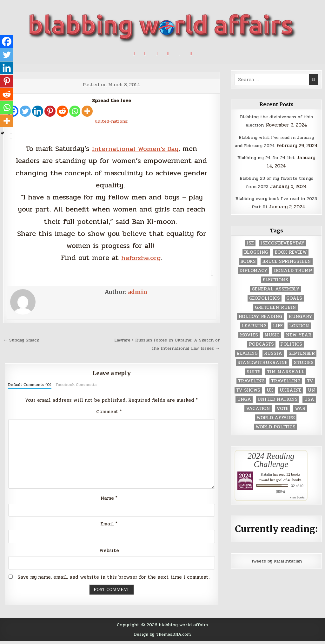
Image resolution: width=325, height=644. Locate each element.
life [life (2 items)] (278, 334)
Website (109, 554)
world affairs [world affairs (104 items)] (276, 426)
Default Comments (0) (30, 385)
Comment (109, 412)
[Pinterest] (50, 111)
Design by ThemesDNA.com (162, 638)
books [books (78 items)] (248, 270)
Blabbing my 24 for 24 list (266, 166)
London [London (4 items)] (299, 334)
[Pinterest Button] (145, 54)
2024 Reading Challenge (271, 468)
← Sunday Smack (23, 340)
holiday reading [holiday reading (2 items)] (260, 325)
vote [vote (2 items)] (282, 417)
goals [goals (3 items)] (294, 306)
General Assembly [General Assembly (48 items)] (276, 297)
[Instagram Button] (168, 54)
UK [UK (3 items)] (270, 398)
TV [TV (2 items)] (310, 389)
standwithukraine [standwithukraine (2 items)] (262, 371)
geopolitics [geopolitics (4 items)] (265, 306)
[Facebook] (7, 42)
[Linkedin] (38, 111)
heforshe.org (141, 258)
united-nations (111, 121)
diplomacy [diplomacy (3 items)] (253, 279)
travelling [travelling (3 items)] (286, 389)
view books (297, 506)
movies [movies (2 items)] (249, 343)
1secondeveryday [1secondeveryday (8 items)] (282, 251)
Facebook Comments (76, 385)
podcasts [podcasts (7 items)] (261, 352)
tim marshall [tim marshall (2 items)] (286, 380)
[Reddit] (62, 111)
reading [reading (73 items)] (247, 362)
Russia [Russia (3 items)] (273, 362)
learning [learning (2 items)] (254, 334)
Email (109, 527)
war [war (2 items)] (300, 417)
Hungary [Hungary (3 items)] (300, 325)
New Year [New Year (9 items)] (299, 343)
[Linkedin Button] (157, 54)
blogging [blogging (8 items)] (256, 260)
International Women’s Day (135, 149)
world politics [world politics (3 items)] (275, 435)
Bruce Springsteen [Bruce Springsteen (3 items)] (287, 270)
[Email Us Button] (191, 54)
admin (138, 292)
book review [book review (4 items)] (291, 260)
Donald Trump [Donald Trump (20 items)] (293, 279)
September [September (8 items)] (302, 362)
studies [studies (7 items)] (304, 371)
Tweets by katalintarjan (276, 569)
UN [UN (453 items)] (312, 398)
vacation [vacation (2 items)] (258, 417)
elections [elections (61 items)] (275, 288)
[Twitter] (25, 111)
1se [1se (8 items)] (250, 251)
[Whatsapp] (75, 111)
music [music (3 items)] (272, 343)
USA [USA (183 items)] (309, 408)
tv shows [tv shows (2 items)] (248, 398)
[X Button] (134, 54)
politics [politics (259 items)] (291, 352)
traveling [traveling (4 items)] (251, 389)
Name (109, 501)
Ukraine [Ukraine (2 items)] (291, 398)
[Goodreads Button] (180, 54)
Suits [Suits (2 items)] (254, 380)
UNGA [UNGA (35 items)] (244, 408)
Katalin (266, 483)
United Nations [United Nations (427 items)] (278, 408)
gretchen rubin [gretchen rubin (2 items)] (275, 316)
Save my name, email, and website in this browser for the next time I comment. (113, 581)
